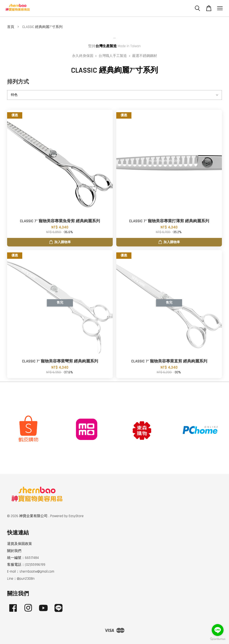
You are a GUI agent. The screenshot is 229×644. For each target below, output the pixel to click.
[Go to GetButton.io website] (218, 639)
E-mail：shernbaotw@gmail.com (31, 572)
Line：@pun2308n (21, 579)
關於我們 (14, 551)
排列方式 (18, 82)
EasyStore (76, 516)
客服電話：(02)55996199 (26, 565)
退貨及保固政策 (20, 544)
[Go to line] (218, 630)
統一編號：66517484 (23, 558)
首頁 (11, 27)
